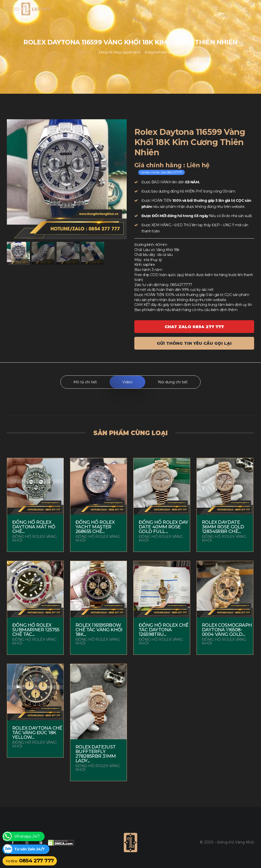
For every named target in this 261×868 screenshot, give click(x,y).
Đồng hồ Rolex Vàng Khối (164, 52)
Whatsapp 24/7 (27, 836)
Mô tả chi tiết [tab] (85, 382)
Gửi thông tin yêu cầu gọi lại (194, 343)
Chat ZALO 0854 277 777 (194, 327)
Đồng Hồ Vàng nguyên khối (119, 52)
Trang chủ (86, 52)
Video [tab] (127, 382)
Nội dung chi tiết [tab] (173, 382)
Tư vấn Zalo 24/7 (29, 849)
